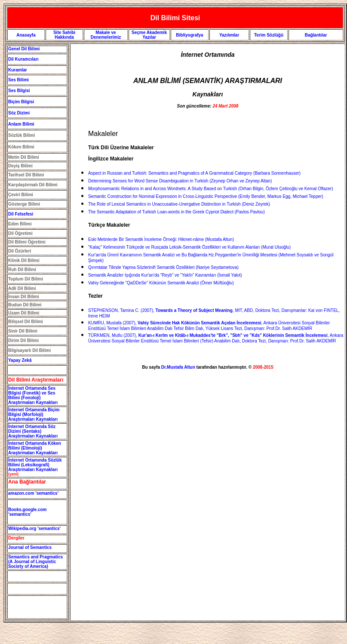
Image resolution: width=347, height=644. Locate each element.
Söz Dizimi (19, 113)
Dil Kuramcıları (23, 59)
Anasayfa (26, 35)
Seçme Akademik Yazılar (149, 35)
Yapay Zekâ (20, 360)
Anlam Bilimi (21, 124)
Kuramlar (18, 70)
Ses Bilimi (18, 80)
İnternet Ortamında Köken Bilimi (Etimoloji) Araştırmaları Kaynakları (35, 448)
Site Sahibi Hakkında (64, 35)
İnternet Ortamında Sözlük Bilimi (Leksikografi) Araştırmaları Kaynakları (35, 465)
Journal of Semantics (30, 547)
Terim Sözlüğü (269, 35)
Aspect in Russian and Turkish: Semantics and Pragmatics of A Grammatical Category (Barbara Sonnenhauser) (194, 173)
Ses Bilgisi (19, 91)
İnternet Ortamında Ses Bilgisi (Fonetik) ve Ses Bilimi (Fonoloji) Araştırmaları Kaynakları (33, 395)
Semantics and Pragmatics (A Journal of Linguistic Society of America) (35, 562)
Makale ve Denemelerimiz (106, 35)
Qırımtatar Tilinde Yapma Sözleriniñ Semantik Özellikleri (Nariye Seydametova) (163, 267)
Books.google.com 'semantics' (27, 512)
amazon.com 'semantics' (33, 493)
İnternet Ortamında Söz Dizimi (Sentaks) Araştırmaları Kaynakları (33, 431)
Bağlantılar (316, 35)
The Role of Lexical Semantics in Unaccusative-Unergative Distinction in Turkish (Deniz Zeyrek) (179, 204)
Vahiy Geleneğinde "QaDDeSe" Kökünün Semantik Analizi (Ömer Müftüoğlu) (161, 283)
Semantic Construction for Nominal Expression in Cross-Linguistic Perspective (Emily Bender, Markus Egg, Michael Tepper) (206, 196)
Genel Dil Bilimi (24, 49)
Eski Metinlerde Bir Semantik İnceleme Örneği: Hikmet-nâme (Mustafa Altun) (161, 239)
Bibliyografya (189, 35)
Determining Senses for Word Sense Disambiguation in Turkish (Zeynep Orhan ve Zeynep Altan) (180, 181)
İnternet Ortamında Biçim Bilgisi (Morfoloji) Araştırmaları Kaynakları (34, 414)
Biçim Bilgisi (21, 102)
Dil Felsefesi (21, 214)
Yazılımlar (229, 35)
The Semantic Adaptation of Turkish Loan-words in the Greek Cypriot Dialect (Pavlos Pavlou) (177, 212)
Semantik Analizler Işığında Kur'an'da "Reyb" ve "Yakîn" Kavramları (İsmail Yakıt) (165, 275)
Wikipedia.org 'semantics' (34, 528)
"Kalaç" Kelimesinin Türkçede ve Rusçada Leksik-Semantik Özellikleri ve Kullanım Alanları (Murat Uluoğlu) (189, 247)
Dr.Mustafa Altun (178, 367)
